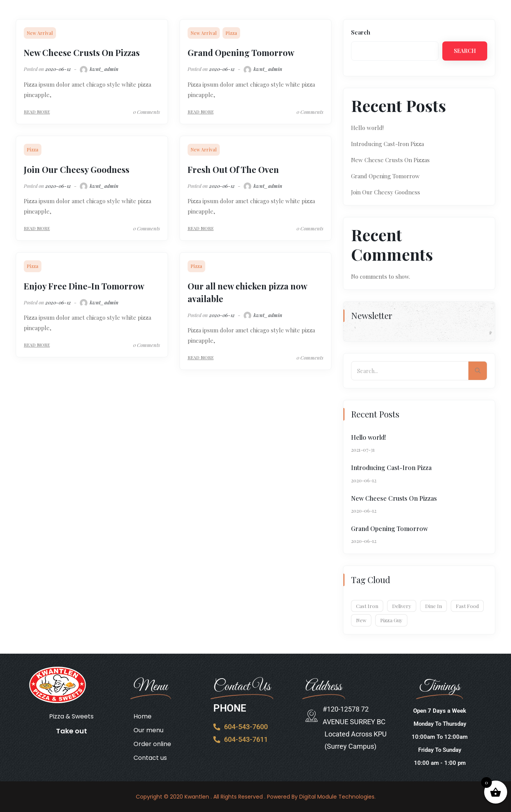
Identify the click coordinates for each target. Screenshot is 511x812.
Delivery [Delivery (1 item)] (402, 606)
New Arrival (40, 33)
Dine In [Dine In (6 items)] (434, 606)
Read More (37, 112)
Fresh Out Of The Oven (233, 169)
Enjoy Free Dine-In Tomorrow (84, 286)
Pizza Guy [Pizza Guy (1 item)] (391, 620)
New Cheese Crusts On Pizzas (82, 53)
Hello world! (367, 128)
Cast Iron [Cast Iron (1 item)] (367, 606)
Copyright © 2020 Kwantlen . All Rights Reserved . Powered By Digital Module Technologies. (256, 797)
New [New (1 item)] (361, 620)
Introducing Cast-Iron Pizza (387, 144)
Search (361, 32)
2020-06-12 (58, 69)
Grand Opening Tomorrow (241, 53)
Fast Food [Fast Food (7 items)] (467, 606)
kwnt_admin (99, 69)
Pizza (231, 33)
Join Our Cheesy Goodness (77, 169)
